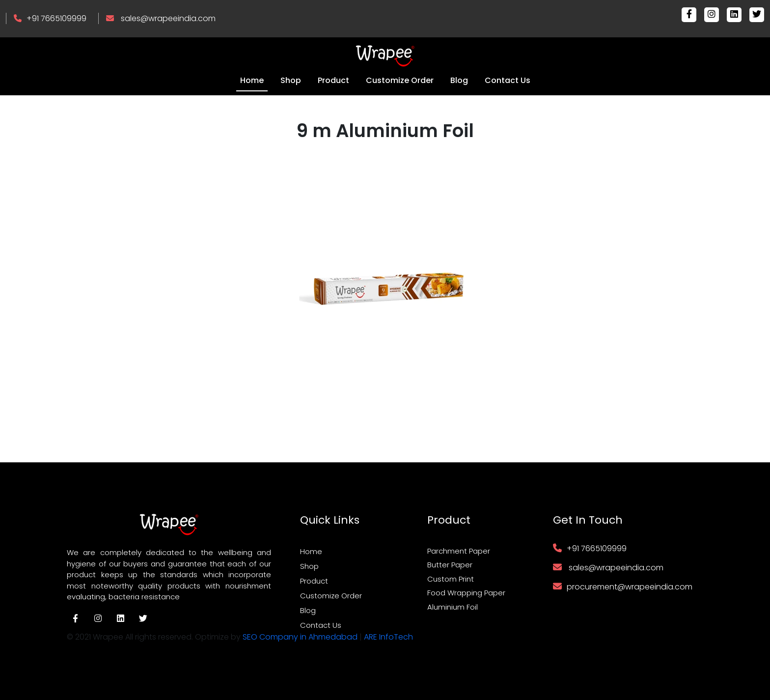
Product (333, 80)
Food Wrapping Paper (466, 593)
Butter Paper (450, 565)
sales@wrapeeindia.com (168, 18)
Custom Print (451, 579)
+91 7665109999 (56, 18)
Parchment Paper (459, 551)
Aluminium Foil (453, 607)
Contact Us (508, 80)
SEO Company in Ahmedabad (300, 637)
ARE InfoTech (388, 637)
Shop (291, 80)
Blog (459, 80)
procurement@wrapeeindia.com (630, 587)
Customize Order (400, 80)
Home (252, 80)
